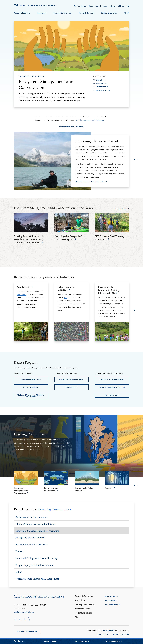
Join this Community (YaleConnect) (72, 127)
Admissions (42, 13)
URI (66, 297)
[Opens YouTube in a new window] (30, 618)
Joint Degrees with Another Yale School (112, 379)
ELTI (109, 300)
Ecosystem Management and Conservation (22, 491)
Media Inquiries (110, 596)
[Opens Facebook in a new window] (25, 620)
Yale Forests (24, 287)
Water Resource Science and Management (37, 579)
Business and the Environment (31, 517)
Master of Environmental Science (31, 379)
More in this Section (103, 90)
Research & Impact (83, 609)
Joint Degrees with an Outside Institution (112, 387)
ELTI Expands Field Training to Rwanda (110, 238)
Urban (19, 572)
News (105, 6)
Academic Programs (22, 13)
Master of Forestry (71, 387)
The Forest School (80, 6)
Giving (91, 6)
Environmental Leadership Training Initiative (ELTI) (109, 290)
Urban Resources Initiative (67, 289)
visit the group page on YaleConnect (90, 120)
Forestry (109, 488)
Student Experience (109, 13)
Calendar (113, 6)
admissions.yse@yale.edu (24, 612)
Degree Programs (102, 86)
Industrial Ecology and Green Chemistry (36, 558)
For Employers (110, 600)
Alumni (98, 6)
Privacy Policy (102, 634)
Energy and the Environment (51, 489)
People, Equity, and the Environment (35, 565)
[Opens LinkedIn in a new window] (16, 620)
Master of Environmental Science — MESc (90, 182)
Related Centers (101, 83)
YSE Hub (121, 6)
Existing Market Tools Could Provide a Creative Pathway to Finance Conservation (29, 239)
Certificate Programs (112, 395)
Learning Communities (63, 13)
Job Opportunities (111, 604)
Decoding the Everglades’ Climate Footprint (68, 238)
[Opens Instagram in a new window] (21, 620)
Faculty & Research (86, 13)
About (127, 13)
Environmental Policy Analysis (84, 489)
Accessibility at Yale (121, 634)
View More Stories (120, 209)
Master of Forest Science (31, 387)
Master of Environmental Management (71, 379)
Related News (101, 80)
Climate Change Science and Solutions (35, 524)
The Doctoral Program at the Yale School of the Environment (31, 396)
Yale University (108, 630)
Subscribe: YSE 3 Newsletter (27, 631)
